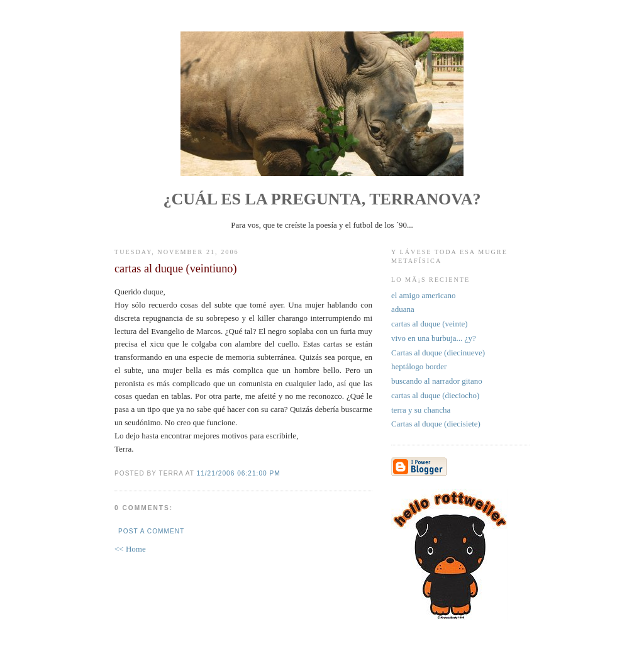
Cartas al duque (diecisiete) (436, 424)
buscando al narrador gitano (437, 381)
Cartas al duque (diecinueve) (438, 353)
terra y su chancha (421, 410)
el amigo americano (424, 295)
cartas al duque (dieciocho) (435, 395)
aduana (403, 309)
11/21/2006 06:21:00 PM (239, 473)
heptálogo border (419, 366)
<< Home (130, 549)
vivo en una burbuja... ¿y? (434, 338)
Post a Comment (151, 531)
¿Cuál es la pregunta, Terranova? (322, 199)
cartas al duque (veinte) (430, 324)
